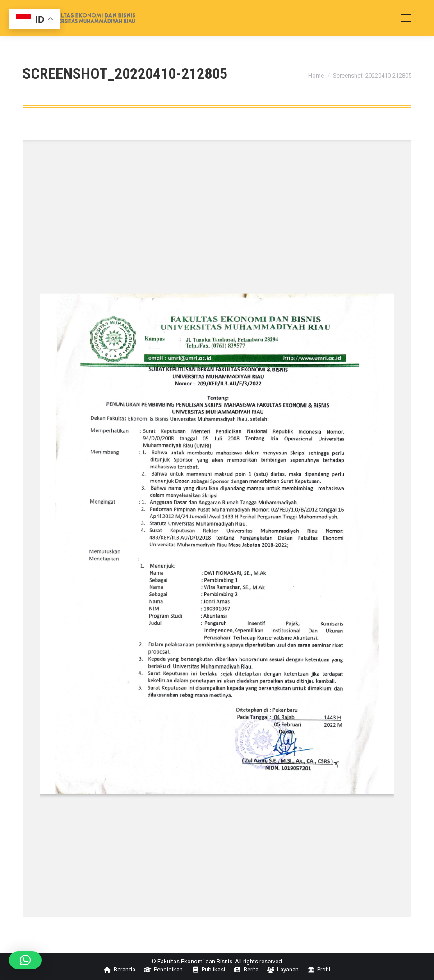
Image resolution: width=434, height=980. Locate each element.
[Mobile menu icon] (406, 18)
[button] (25, 960)
